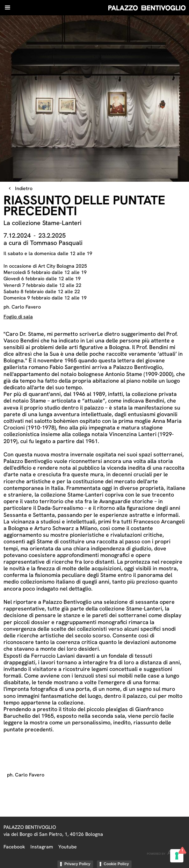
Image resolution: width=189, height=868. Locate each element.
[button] (8, 8)
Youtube (68, 847)
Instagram (42, 847)
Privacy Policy (77, 864)
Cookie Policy (116, 864)
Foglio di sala (18, 317)
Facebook (14, 847)
